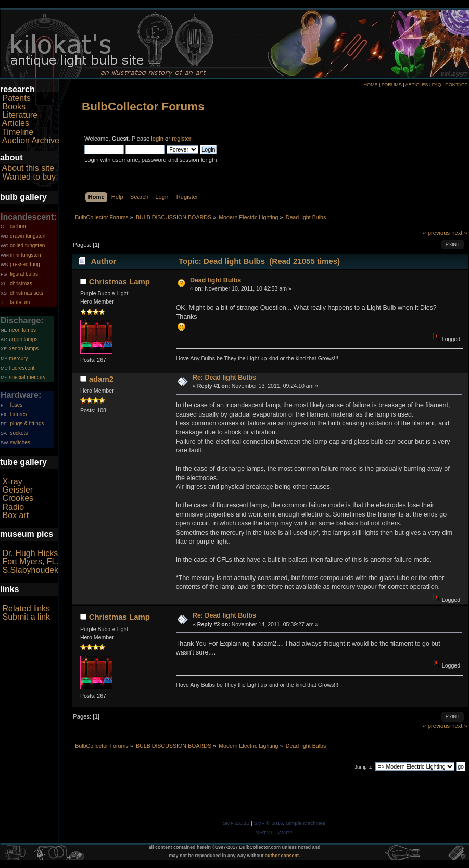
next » (459, 233)
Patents (16, 98)
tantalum (20, 302)
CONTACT (456, 85)
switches (20, 442)
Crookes (18, 498)
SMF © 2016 (269, 823)
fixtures (18, 414)
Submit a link (26, 617)
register (181, 139)
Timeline (18, 132)
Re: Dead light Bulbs (224, 378)
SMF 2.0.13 (236, 823)
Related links (26, 608)
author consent (282, 856)
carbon (18, 226)
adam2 (101, 379)
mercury (18, 358)
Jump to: (364, 767)
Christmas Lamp (119, 281)
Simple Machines (306, 823)
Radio (13, 507)
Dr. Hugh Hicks (30, 553)
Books (14, 106)
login (157, 139)
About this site (28, 168)
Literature (20, 115)
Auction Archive (31, 140)
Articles (16, 123)
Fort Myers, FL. (30, 562)
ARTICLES (417, 85)
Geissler (17, 490)
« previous (436, 233)
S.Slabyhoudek (30, 570)
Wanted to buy (29, 177)
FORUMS (392, 85)
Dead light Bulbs (216, 280)
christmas (21, 284)
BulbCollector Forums (143, 106)
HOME (370, 85)
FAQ (437, 85)
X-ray (12, 481)
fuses (16, 405)
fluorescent (22, 368)
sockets (19, 433)
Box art (15, 515)
